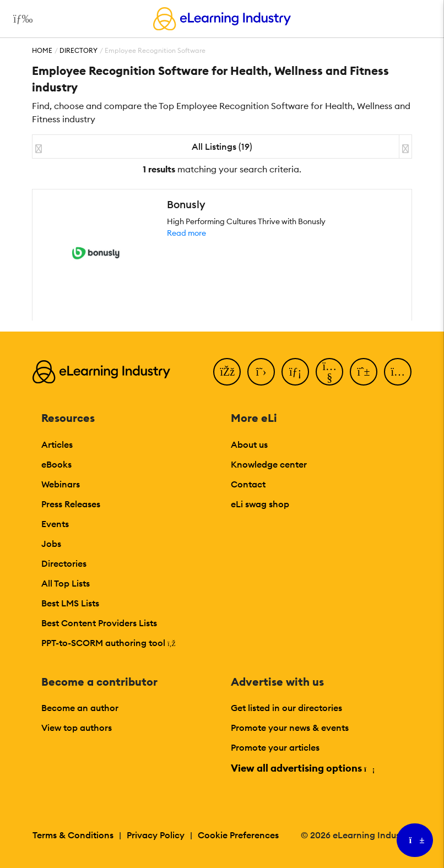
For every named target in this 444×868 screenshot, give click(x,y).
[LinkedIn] (295, 372)
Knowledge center (269, 464)
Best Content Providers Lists (99, 623)
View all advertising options (302, 768)
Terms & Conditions (73, 835)
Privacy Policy (156, 835)
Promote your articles (275, 747)
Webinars (61, 484)
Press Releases (71, 504)
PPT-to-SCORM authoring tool (109, 643)
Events (55, 524)
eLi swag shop (260, 504)
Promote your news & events (290, 728)
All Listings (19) (222, 147)
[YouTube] (329, 372)
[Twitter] (261, 372)
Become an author (80, 708)
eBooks (56, 464)
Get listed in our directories (286, 708)
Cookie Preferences (238, 835)
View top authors (77, 728)
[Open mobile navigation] (20, 19)
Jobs (51, 544)
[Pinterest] (364, 372)
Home (42, 50)
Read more (186, 233)
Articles (57, 444)
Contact (248, 484)
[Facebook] (227, 372)
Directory (78, 50)
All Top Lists (66, 583)
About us (249, 444)
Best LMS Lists (70, 603)
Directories (64, 563)
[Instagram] (398, 372)
